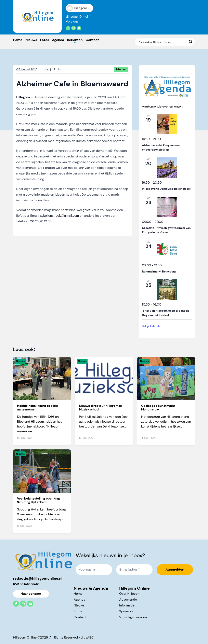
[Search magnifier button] (191, 42)
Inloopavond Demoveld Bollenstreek (167, 189)
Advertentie (128, 599)
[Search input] (162, 42)
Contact (92, 40)
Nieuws (31, 40)
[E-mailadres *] (134, 570)
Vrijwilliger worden (133, 617)
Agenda (58, 40)
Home (18, 40)
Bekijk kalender (152, 326)
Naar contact (31, 594)
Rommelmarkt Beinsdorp (159, 271)
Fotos (44, 40)
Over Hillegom (130, 594)
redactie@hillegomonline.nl (38, 578)
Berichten (75, 40)
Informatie (127, 605)
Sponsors (126, 611)
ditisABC (87, 637)
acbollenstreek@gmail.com (59, 216)
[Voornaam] (94, 570)
